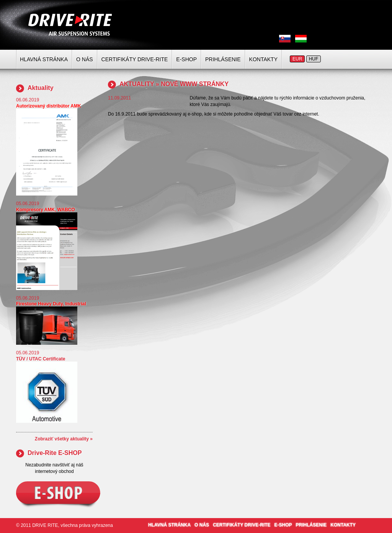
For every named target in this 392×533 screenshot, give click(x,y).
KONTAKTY (263, 59)
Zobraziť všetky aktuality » (64, 439)
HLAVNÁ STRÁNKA (44, 59)
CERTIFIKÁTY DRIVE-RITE (135, 59)
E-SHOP (186, 59)
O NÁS (85, 59)
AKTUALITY (137, 84)
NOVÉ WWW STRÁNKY (195, 84)
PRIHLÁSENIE (223, 59)
